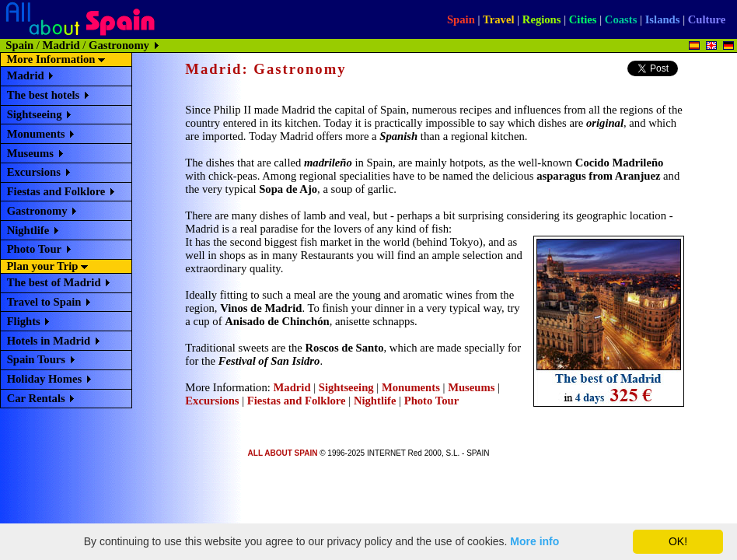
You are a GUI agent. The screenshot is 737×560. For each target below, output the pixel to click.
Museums (30, 153)
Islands (663, 19)
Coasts (621, 19)
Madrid (61, 45)
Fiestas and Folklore (56, 191)
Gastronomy (37, 211)
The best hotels (44, 95)
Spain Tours (36, 359)
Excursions (34, 172)
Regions (542, 19)
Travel (498, 19)
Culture (707, 19)
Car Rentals (36, 398)
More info (534, 541)
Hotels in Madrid (49, 341)
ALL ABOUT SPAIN (283, 453)
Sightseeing (35, 114)
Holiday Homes (45, 379)
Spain (461, 19)
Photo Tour (34, 249)
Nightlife (28, 230)
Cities (583, 19)
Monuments (36, 134)
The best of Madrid (54, 282)
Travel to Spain (44, 302)
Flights (24, 321)
